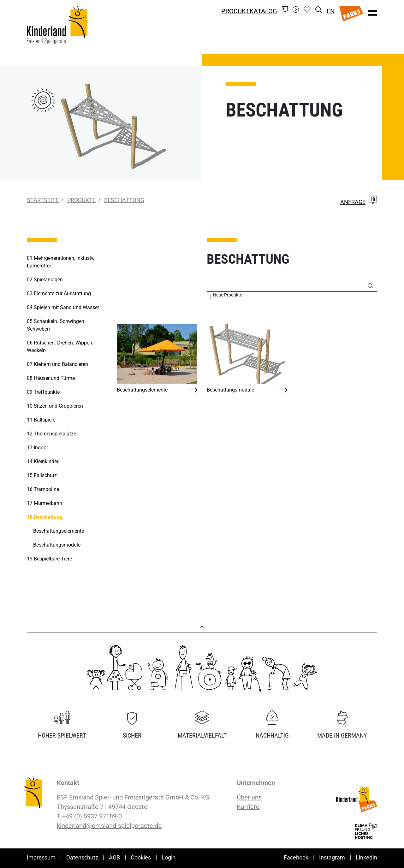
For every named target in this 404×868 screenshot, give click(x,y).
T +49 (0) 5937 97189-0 (89, 816)
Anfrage (359, 202)
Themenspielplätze (51, 434)
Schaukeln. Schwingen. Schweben (56, 325)
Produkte (81, 200)
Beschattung (124, 200)
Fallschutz (42, 475)
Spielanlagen (45, 280)
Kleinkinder (43, 461)
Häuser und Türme (51, 378)
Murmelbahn (45, 503)
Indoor (37, 448)
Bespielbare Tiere (49, 559)
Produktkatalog (249, 11)
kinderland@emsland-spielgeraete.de (109, 826)
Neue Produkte (228, 295)
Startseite (43, 200)
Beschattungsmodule (230, 390)
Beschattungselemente (142, 390)
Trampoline (43, 489)
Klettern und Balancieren (57, 364)
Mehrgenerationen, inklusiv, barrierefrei (60, 262)
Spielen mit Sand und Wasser (63, 307)
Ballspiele (41, 420)
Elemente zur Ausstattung (59, 293)
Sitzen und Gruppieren (55, 406)
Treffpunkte (43, 392)
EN (331, 11)
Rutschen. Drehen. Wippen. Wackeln (60, 347)
